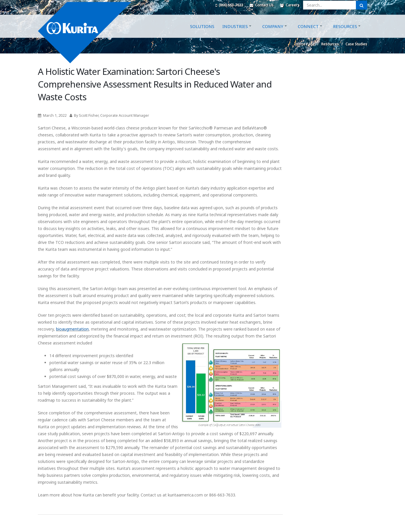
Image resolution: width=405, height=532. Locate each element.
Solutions (202, 33)
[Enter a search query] (330, 5)
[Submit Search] (362, 5)
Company (273, 33)
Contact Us (262, 5)
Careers (290, 5)
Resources (345, 33)
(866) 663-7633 (229, 5)
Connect (308, 33)
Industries (235, 33)
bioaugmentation (72, 329)
